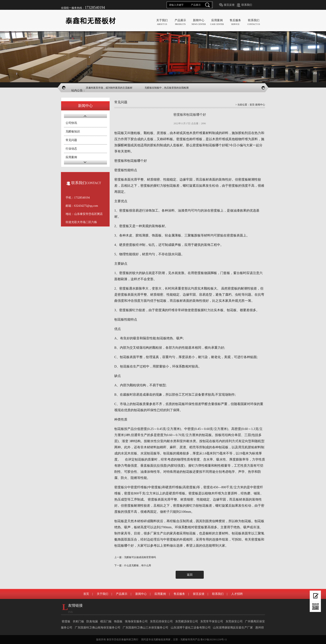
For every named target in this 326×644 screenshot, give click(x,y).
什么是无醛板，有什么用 (138, 565)
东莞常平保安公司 (212, 621)
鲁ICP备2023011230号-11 (214, 640)
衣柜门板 (78, 621)
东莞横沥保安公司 (187, 621)
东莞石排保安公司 (161, 621)
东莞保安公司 (234, 621)
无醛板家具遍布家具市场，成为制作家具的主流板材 (107, 88)
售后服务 (179, 594)
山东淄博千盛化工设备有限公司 (191, 628)
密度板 (66, 621)
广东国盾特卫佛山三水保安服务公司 (145, 628)
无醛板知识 (73, 132)
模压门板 (106, 621)
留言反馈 (229, 5)
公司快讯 (71, 123)
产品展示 (122, 594)
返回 (190, 575)
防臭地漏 (92, 621)
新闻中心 (141, 594)
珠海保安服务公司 (136, 621)
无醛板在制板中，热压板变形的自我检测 (169, 88)
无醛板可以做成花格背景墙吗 (140, 557)
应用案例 (71, 157)
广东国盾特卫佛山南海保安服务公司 (98, 628)
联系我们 (247, 5)
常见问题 (71, 140)
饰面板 (118, 621)
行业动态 (71, 149)
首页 (252, 105)
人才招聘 (237, 594)
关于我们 (102, 594)
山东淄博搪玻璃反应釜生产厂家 (233, 628)
